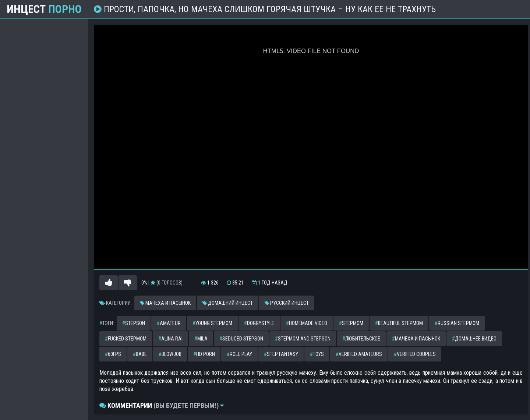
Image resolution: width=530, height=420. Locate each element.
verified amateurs (359, 354)
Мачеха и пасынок (165, 303)
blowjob (170, 354)
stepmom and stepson (303, 339)
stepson (134, 323)
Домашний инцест (228, 303)
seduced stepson (241, 339)
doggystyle (259, 323)
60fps (113, 354)
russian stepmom (457, 323)
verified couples (415, 354)
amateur (169, 323)
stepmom (351, 323)
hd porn (204, 354)
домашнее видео (474, 339)
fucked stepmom (126, 339)
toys (317, 354)
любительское (361, 339)
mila (201, 339)
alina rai (170, 339)
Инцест (44, 9)
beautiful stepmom (399, 323)
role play (239, 354)
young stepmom (212, 323)
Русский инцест (287, 303)
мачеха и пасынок (416, 339)
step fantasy (281, 354)
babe (140, 354)
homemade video (307, 323)
